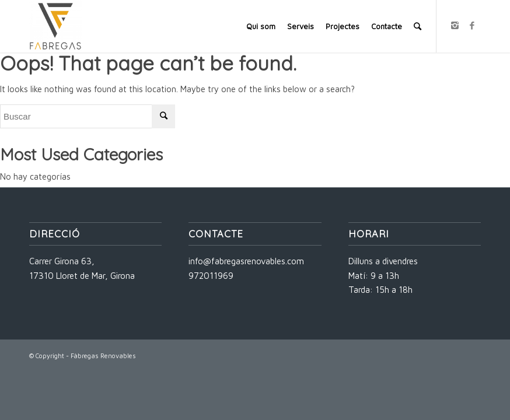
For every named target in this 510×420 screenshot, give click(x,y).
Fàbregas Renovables (103, 356)
